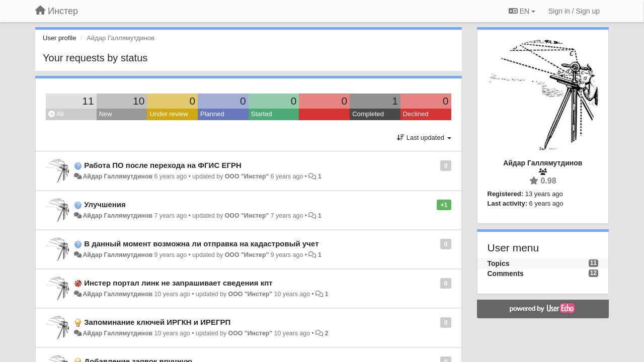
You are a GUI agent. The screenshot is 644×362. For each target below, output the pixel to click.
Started (262, 114)
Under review (169, 114)
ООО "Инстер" (247, 176)
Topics (499, 263)
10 (139, 101)
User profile (59, 38)
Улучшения (105, 204)
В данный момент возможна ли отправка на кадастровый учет (201, 244)
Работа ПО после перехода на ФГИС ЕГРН (163, 165)
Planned (212, 114)
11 (88, 101)
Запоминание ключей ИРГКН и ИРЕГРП (157, 322)
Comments (506, 274)
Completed (368, 114)
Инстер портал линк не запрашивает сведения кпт (178, 283)
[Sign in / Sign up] (574, 11)
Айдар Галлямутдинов (117, 176)
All (56, 114)
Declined (416, 114)
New (106, 114)
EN (522, 11)
